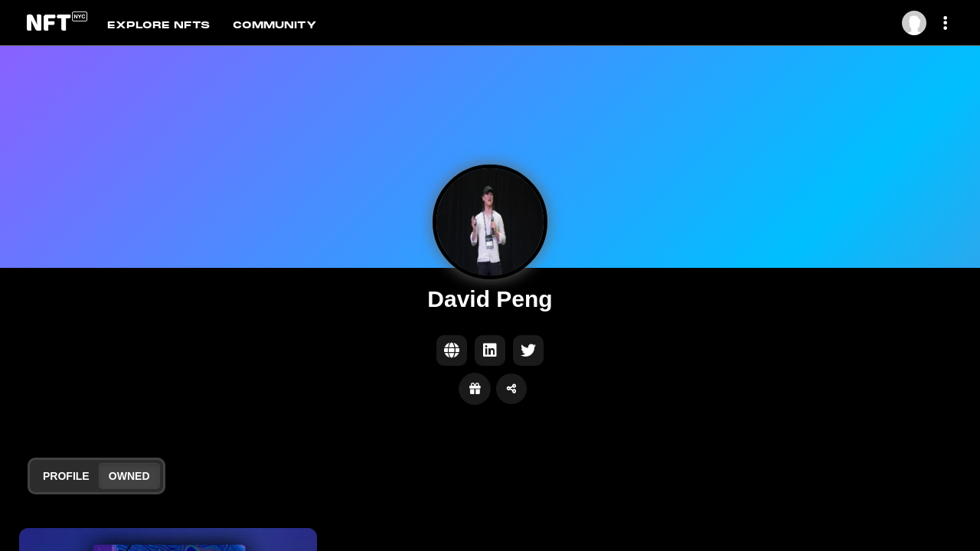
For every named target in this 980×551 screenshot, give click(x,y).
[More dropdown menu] (947, 23)
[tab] (170, 24)
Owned (129, 476)
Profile (66, 476)
